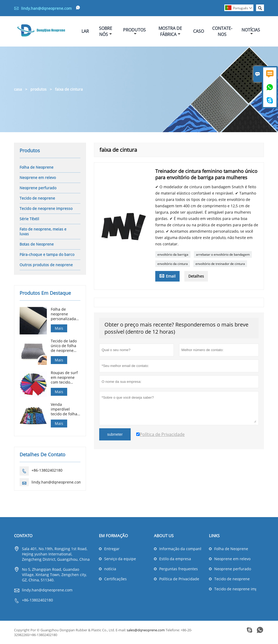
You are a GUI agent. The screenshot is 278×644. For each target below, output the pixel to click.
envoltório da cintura (173, 264)
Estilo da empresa (175, 559)
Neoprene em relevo (38, 178)
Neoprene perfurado (38, 188)
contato (23, 536)
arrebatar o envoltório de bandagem (223, 254)
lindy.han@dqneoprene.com (46, 8)
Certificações (115, 579)
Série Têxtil (29, 219)
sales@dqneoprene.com (146, 630)
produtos (38, 89)
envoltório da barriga (173, 254)
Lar (85, 31)
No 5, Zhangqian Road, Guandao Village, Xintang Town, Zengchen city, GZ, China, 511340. (54, 575)
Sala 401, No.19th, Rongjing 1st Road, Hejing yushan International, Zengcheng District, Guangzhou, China (56, 554)
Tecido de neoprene (37, 198)
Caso (199, 31)
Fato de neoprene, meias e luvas (43, 231)
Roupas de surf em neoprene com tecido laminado (64, 378)
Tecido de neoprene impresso (46, 208)
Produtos (134, 31)
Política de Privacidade (179, 579)
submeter (115, 434)
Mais (59, 328)
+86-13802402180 (47, 470)
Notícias (251, 31)
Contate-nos (222, 31)
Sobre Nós (106, 31)
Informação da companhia (180, 549)
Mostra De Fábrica (170, 31)
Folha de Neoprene (37, 167)
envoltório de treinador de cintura (220, 264)
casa (18, 89)
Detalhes (196, 276)
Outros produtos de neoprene (46, 265)
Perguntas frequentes (179, 569)
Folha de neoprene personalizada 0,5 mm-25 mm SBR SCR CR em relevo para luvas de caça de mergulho (65, 314)
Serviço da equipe (120, 559)
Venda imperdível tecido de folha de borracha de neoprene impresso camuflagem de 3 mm (64, 409)
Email (167, 276)
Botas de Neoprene (37, 244)
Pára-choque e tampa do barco (47, 254)
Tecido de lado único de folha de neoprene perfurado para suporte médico (65, 346)
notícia (110, 569)
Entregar (112, 549)
